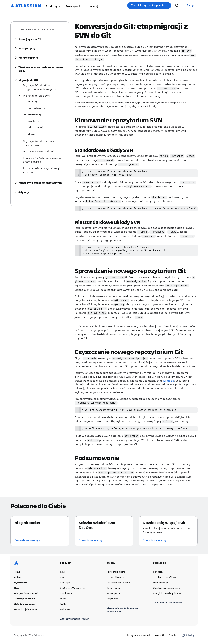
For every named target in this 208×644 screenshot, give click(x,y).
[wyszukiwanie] (177, 6)
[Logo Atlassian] (26, 6)
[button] (95, 6)
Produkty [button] (53, 6)
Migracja (169, 380)
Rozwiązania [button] (75, 6)
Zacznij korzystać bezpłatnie (149, 5)
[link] (191, 6)
